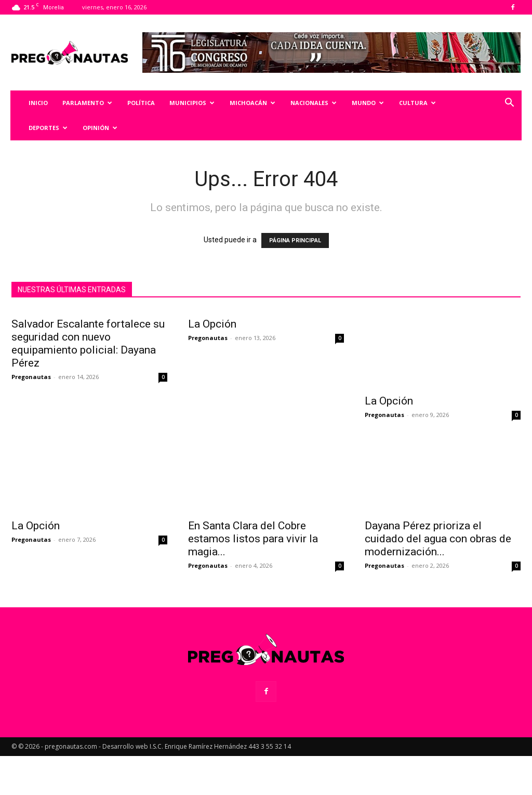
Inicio (38, 103)
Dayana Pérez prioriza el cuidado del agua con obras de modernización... (438, 578)
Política (141, 103)
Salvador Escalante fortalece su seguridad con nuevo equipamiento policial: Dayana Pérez (88, 420)
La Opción (212, 401)
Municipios (192, 103)
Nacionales (314, 103)
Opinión (100, 128)
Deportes (48, 128)
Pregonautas (31, 454)
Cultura (417, 103)
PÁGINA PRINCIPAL (295, 240)
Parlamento (87, 103)
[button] (509, 104)
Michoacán (252, 103)
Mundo (368, 103)
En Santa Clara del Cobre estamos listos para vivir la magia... (253, 578)
